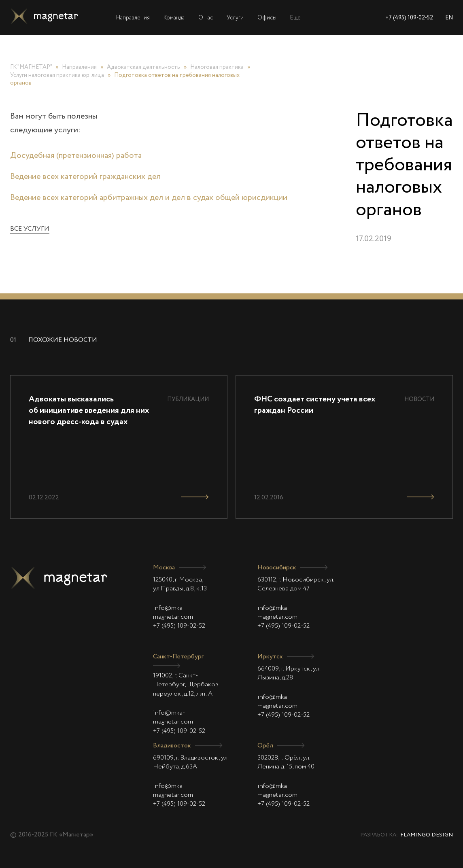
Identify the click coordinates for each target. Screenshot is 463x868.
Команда (174, 18)
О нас (206, 18)
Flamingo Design (427, 835)
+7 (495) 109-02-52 (409, 18)
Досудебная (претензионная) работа (76, 156)
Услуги (235, 18)
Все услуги (30, 229)
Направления (133, 18)
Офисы (267, 18)
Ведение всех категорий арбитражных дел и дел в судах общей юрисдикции (149, 198)
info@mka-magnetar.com (173, 613)
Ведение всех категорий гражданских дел (85, 177)
